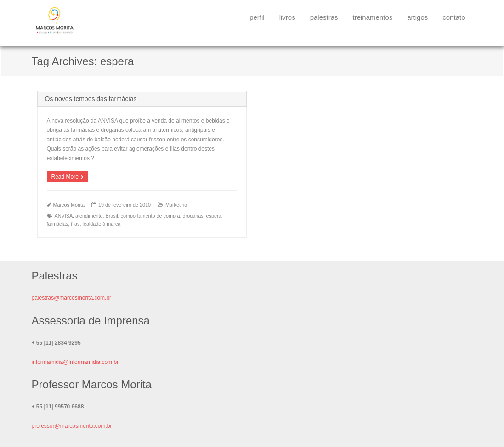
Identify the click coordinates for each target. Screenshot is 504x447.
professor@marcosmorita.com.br (72, 426)
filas (75, 224)
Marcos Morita (69, 205)
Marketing (176, 205)
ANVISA (64, 216)
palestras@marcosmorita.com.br (72, 298)
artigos (417, 17)
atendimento (89, 216)
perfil (257, 17)
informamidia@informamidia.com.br (75, 362)
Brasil (112, 216)
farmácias (58, 224)
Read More (65, 177)
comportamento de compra (150, 216)
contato (454, 17)
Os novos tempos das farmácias (91, 99)
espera (214, 216)
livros (287, 17)
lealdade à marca (102, 224)
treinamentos (373, 17)
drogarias (193, 216)
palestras (324, 17)
